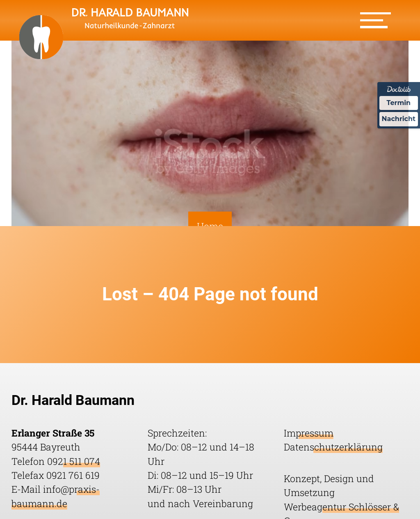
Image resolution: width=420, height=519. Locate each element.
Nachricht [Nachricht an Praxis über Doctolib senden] (399, 119)
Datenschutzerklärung (333, 447)
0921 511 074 (74, 461)
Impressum (309, 433)
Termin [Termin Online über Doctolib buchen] (399, 103)
